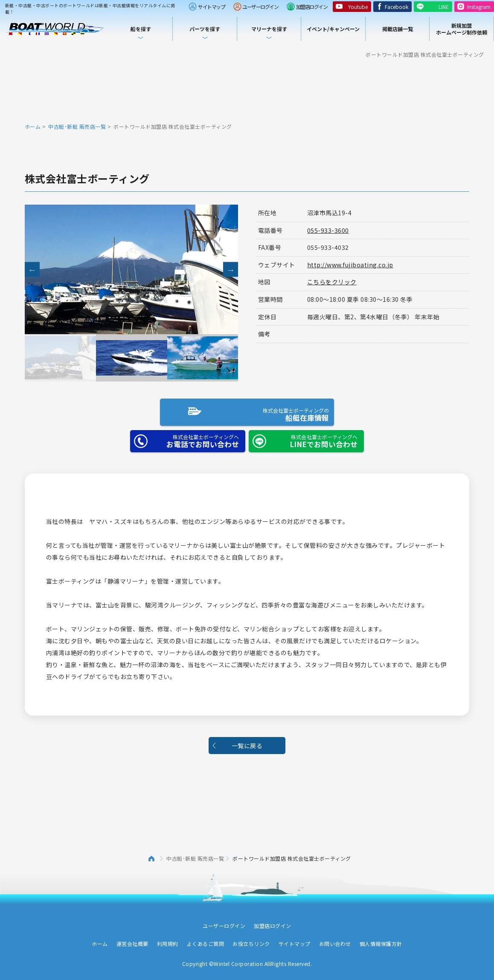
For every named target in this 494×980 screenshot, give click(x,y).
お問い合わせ (335, 940)
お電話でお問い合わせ (185, 437)
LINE (444, 7)
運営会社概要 (132, 940)
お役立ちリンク (251, 940)
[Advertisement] (247, 90)
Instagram (479, 7)
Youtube (358, 7)
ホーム (33, 126)
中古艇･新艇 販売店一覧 (77, 126)
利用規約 (168, 940)
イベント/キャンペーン (333, 29)
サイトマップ (211, 7)
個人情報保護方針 (381, 940)
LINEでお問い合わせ (303, 437)
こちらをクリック (332, 282)
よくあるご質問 (206, 940)
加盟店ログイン (312, 7)
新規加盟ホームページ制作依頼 (462, 29)
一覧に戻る (247, 742)
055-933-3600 (328, 230)
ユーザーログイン (260, 7)
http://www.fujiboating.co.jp (350, 265)
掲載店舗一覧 (398, 29)
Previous (32, 270)
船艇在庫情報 (244, 410)
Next (231, 270)
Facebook (397, 7)
